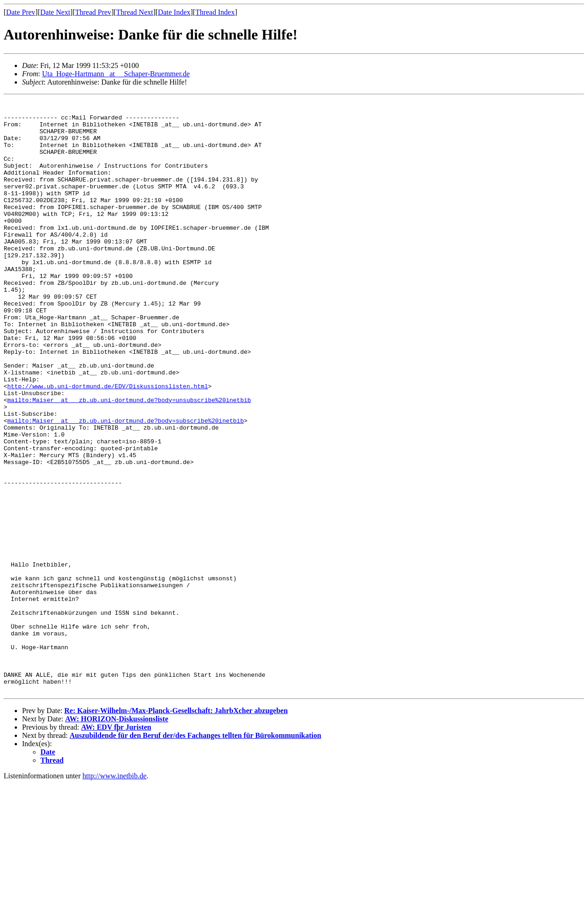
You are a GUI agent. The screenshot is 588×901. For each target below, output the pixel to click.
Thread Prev (93, 12)
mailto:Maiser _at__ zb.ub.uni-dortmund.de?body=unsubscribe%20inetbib (129, 460)
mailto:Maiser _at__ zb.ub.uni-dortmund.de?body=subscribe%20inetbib (126, 485)
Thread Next (135, 12)
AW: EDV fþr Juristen (116, 844)
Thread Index (215, 12)
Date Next (55, 12)
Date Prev (21, 12)
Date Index (174, 12)
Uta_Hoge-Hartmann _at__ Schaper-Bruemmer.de (116, 74)
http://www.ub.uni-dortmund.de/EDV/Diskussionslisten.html (108, 444)
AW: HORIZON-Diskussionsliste (117, 836)
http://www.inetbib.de (115, 893)
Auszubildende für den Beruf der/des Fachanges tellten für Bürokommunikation (196, 853)
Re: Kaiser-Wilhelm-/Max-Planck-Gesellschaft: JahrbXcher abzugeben (176, 828)
